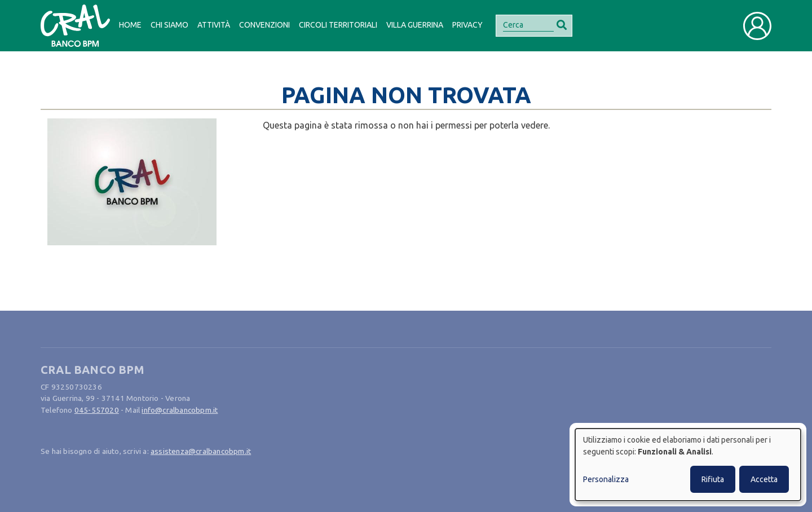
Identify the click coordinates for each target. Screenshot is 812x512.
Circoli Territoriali (338, 25)
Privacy (467, 25)
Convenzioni (264, 25)
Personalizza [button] (606, 479)
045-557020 (97, 410)
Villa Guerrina (415, 25)
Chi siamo (169, 25)
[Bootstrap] (75, 26)
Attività (214, 25)
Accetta (764, 479)
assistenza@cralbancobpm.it (201, 451)
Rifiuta (713, 479)
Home (130, 25)
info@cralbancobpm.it (180, 410)
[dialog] (688, 465)
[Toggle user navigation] (757, 26)
